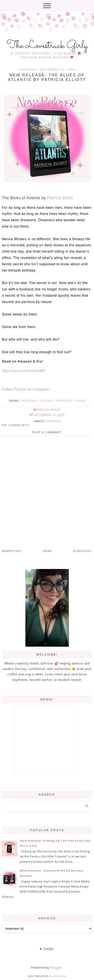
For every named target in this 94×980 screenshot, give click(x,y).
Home (47, 551)
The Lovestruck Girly (47, 45)
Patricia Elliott (60, 198)
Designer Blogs (57, 976)
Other (80, 401)
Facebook (29, 401)
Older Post (82, 551)
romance (53, 421)
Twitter (46, 401)
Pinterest (64, 401)
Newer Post (12, 551)
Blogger (56, 967)
